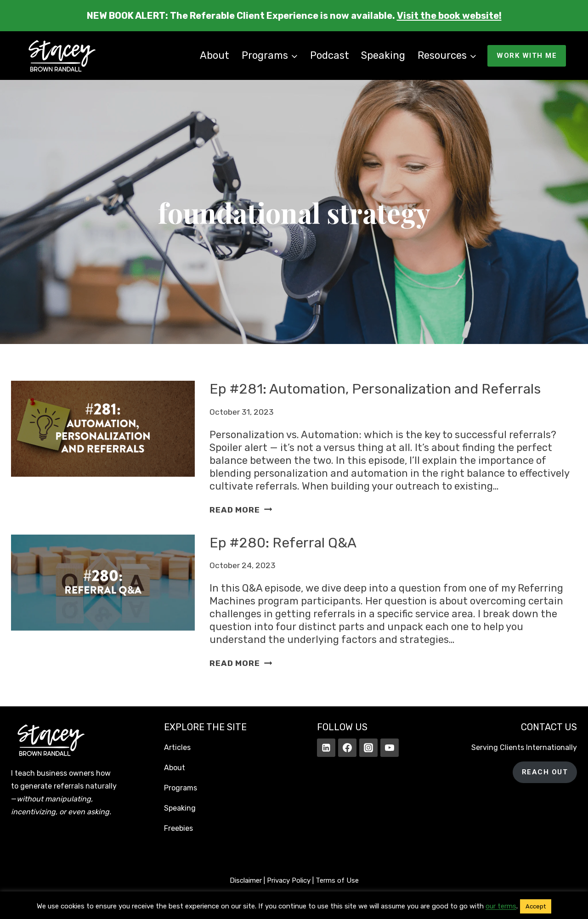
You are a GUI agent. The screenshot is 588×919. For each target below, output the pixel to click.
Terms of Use (337, 880)
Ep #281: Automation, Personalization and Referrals (375, 389)
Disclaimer (246, 880)
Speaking (383, 55)
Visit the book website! (449, 16)
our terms (501, 906)
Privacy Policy (289, 880)
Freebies (178, 828)
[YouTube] (390, 748)
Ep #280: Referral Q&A (283, 543)
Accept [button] (536, 906)
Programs (181, 788)
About (215, 55)
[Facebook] (347, 748)
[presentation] (103, 448)
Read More (241, 510)
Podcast (330, 55)
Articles (177, 747)
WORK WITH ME (527, 56)
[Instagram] (368, 748)
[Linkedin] (326, 748)
